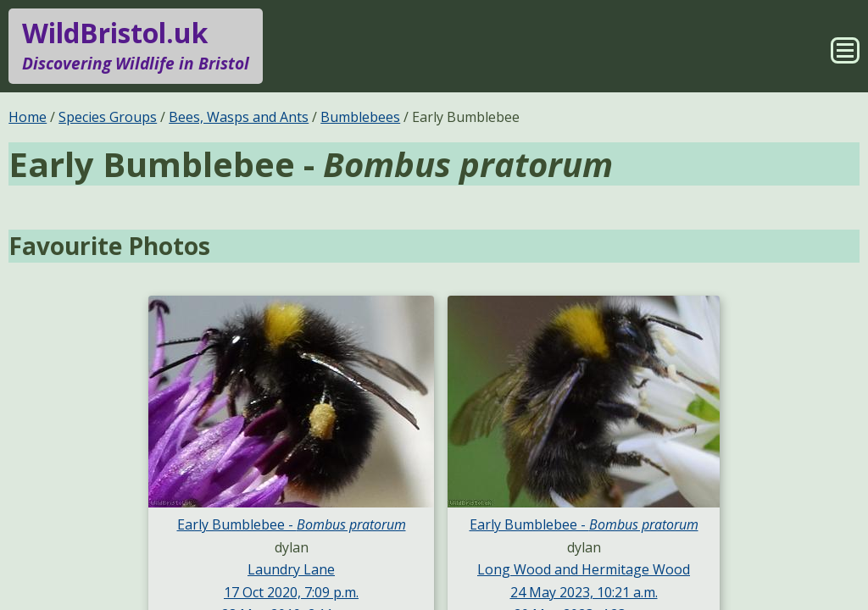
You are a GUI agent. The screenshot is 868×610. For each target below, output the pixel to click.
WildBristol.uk (136, 46)
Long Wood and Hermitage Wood (584, 569)
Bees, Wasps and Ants (239, 117)
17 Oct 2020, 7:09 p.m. (291, 592)
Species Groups (108, 117)
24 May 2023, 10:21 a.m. (584, 592)
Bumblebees (360, 117)
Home (28, 117)
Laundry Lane (291, 569)
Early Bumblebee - (292, 524)
